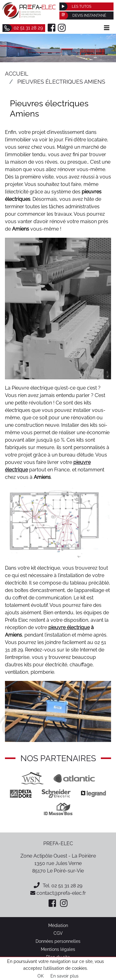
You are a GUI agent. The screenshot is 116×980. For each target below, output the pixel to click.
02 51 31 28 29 (67, 886)
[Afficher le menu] (107, 28)
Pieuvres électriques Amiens (61, 82)
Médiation (58, 925)
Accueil (17, 74)
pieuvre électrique (69, 627)
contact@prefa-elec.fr (58, 893)
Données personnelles (58, 941)
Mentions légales (58, 949)
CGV (58, 933)
